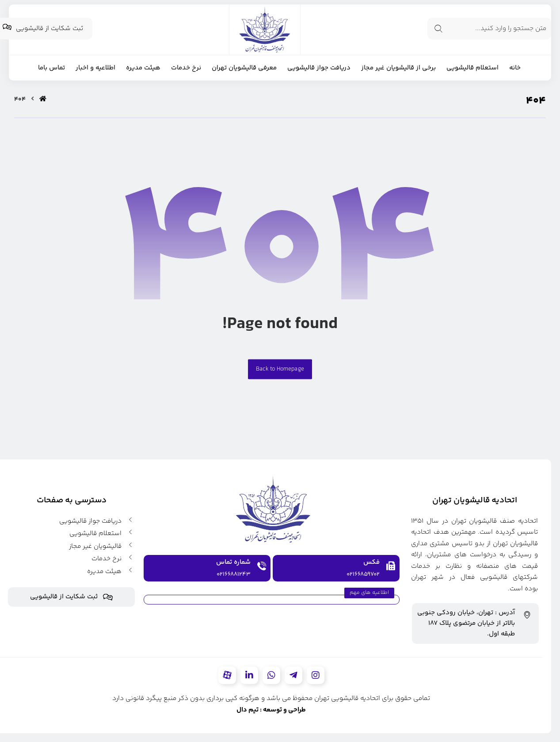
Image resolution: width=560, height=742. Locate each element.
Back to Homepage (280, 369)
